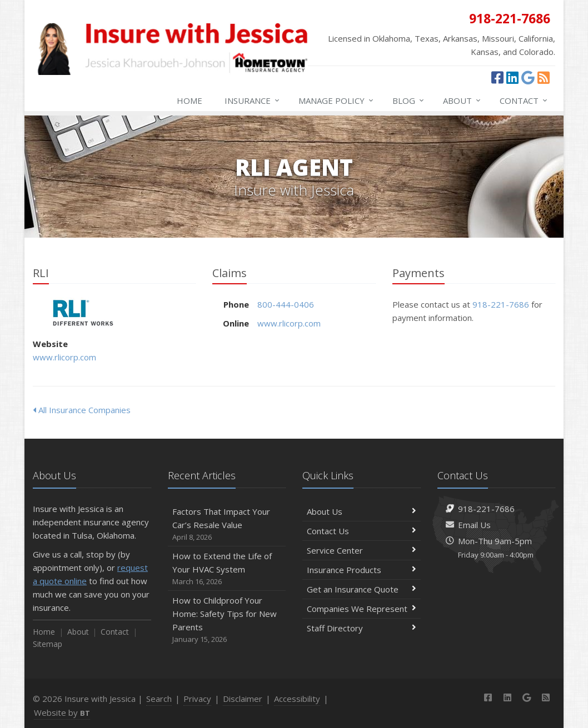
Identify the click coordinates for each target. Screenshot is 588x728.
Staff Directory (362, 628)
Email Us (474, 525)
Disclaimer (243, 699)
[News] (544, 77)
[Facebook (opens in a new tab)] (497, 77)
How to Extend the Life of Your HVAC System (227, 569)
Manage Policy (337, 101)
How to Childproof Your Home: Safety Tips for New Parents (227, 620)
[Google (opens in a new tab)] (528, 77)
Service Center (362, 550)
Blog (409, 101)
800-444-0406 (286, 304)
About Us (362, 511)
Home (190, 101)
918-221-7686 (501, 304)
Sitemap (48, 644)
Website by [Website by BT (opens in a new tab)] (62, 712)
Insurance (253, 101)
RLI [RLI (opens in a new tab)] (83, 313)
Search (159, 699)
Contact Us (362, 531)
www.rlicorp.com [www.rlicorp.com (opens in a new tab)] (64, 357)
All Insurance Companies (82, 410)
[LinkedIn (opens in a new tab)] (512, 77)
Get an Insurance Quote (362, 589)
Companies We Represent (362, 609)
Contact (524, 101)
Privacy (197, 699)
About (462, 101)
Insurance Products (362, 570)
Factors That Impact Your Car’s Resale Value (227, 524)
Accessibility (297, 699)
